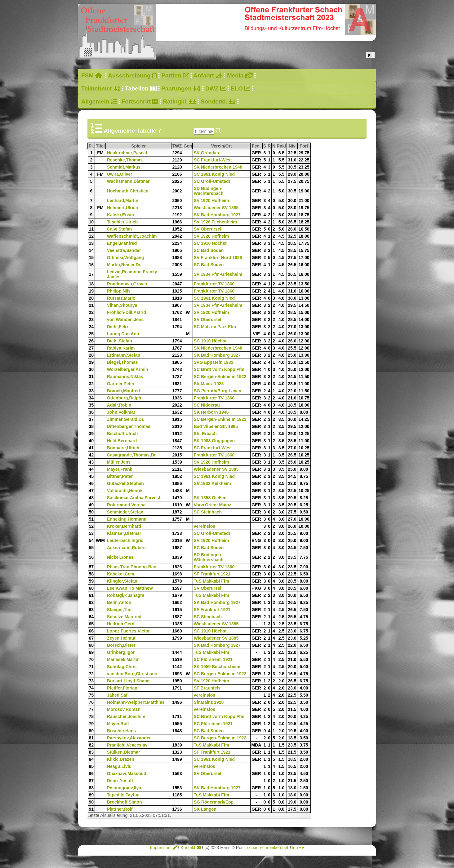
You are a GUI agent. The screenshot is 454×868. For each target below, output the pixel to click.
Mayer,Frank (120, 469)
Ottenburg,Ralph (124, 398)
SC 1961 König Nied (214, 174)
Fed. (257, 146)
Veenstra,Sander (124, 250)
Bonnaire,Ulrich (123, 448)
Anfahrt (208, 75)
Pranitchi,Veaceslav (127, 745)
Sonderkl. (218, 101)
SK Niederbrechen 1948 (218, 167)
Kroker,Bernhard (124, 526)
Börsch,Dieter (121, 645)
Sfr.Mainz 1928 (209, 384)
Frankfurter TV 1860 (214, 284)
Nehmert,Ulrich (122, 208)
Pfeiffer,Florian (122, 688)
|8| (370, 55)
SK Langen (205, 809)
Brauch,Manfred (124, 391)
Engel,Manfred (122, 243)
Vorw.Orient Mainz (213, 505)
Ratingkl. (179, 101)
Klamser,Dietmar (124, 533)
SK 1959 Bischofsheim (217, 667)
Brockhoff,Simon (125, 802)
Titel (100, 146)
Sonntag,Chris (122, 667)
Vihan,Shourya (122, 305)
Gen (188, 146)
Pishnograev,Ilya (124, 788)
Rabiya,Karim (121, 348)
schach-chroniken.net (268, 848)
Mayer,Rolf (118, 724)
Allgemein (99, 101)
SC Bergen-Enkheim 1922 (220, 377)
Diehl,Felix (118, 327)
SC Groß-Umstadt (212, 181)
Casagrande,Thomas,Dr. (132, 455)
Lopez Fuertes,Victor (128, 631)
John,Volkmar (121, 412)
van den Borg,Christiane (132, 674)
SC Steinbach (208, 512)
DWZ (216, 88)
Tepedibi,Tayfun (123, 795)
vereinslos (205, 526)
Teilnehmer (101, 88)
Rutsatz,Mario (121, 298)
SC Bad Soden (209, 250)
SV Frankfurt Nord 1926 (218, 258)
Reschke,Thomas (125, 160)
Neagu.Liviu (119, 766)
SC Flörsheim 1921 (213, 659)
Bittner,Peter (120, 476)
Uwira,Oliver (120, 174)
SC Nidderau (207, 405)
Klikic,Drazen (121, 759)
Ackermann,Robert (126, 548)
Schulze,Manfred (124, 617)
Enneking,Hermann (127, 519)
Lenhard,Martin (123, 200)
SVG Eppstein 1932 (214, 362)
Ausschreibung (132, 75)
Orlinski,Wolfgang (126, 258)
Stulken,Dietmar (124, 752)
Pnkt (281, 146)
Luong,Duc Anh (123, 334)
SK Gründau (207, 153)
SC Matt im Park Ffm (215, 327)
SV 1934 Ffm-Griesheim (218, 274)
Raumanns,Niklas (125, 377)
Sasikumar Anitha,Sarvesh (134, 498)
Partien (175, 75)
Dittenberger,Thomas (129, 426)
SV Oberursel (208, 229)
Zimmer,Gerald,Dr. (126, 419)
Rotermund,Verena (126, 505)
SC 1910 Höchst (210, 243)
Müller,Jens (119, 462)
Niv (293, 146)
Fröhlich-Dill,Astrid (127, 312)
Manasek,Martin (123, 659)
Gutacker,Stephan (125, 483)
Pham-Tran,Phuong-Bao (132, 567)
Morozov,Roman (124, 709)
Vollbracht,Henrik (125, 491)
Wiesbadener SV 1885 (216, 208)
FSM (91, 75)
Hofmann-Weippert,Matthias (136, 702)
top (298, 848)
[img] (218, 131)
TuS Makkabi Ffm (211, 581)
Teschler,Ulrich (122, 222)
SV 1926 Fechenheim (215, 222)
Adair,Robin (119, 405)
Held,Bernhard (122, 441)
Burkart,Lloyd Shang (128, 681)
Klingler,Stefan (122, 581)
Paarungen (181, 88)
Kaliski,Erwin (120, 215)
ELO (240, 88)
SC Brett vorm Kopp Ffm (219, 369)
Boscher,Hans (121, 731)
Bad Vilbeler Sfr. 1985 (216, 426)
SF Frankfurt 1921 (212, 574)
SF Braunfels (207, 688)
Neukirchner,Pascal (127, 153)
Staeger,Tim (119, 610)
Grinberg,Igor (121, 652)
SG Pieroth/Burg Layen (218, 391)
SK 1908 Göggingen (214, 441)
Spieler (151, 146)
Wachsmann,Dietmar (128, 181)
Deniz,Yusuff (120, 781)
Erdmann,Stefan (124, 355)
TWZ (177, 146)
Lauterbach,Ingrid (125, 540)
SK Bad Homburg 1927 (217, 215)
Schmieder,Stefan (125, 512)
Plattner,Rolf (120, 809)
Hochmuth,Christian (128, 191)
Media (240, 75)
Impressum (164, 848)
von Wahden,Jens (125, 319)
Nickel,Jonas (120, 557)
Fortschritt (140, 101)
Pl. (91, 146)
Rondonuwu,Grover (127, 284)
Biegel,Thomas (122, 362)
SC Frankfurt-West (213, 160)
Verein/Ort (230, 146)
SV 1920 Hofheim (211, 200)
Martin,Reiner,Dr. (124, 265)
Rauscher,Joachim (126, 716)
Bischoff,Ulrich (122, 434)
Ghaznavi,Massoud (127, 773)
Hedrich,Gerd (121, 624)
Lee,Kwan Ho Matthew (130, 588)
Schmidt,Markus (124, 167)
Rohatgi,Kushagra (126, 595)
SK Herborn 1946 (211, 412)
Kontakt (191, 848)
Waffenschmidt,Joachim (132, 236)
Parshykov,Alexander (129, 738)
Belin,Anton (119, 602)
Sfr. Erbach (205, 434)
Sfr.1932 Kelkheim (212, 483)
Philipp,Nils (119, 291)
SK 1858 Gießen (210, 498)
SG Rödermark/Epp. (214, 802)
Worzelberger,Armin (128, 369)
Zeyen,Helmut (121, 638)
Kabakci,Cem (121, 574)
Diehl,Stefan (120, 341)
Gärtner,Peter (121, 384)
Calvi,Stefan (119, 229)
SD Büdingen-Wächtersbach (209, 191)
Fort (305, 146)
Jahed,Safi (118, 695)
